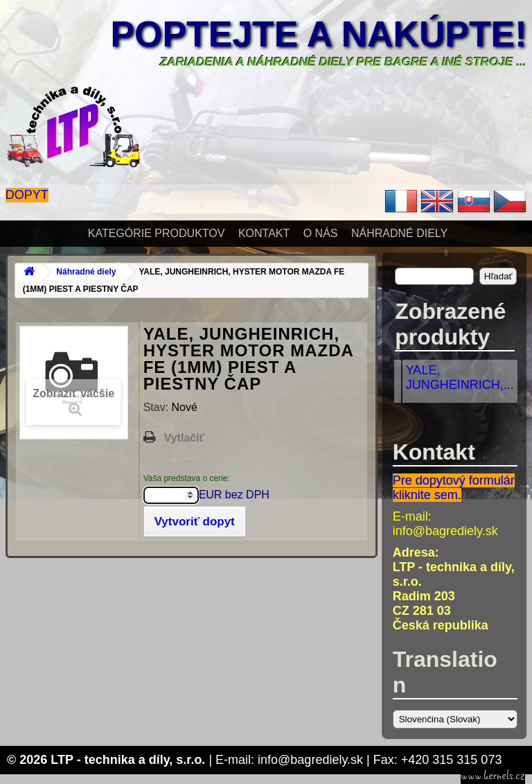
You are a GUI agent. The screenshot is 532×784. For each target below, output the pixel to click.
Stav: (158, 407)
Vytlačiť (185, 438)
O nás (321, 233)
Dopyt (27, 195)
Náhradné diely (399, 233)
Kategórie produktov (157, 233)
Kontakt (264, 233)
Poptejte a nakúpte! (319, 34)
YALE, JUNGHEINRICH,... (460, 377)
